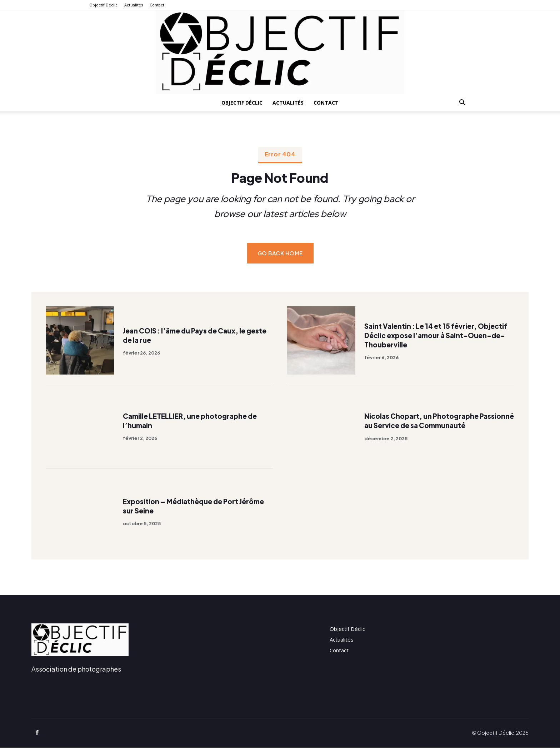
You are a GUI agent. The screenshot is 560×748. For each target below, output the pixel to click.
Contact (157, 5)
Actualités (134, 5)
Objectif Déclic (103, 5)
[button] (462, 103)
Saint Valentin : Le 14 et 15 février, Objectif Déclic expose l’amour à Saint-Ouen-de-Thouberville (436, 335)
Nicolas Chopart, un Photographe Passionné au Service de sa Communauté (438, 421)
